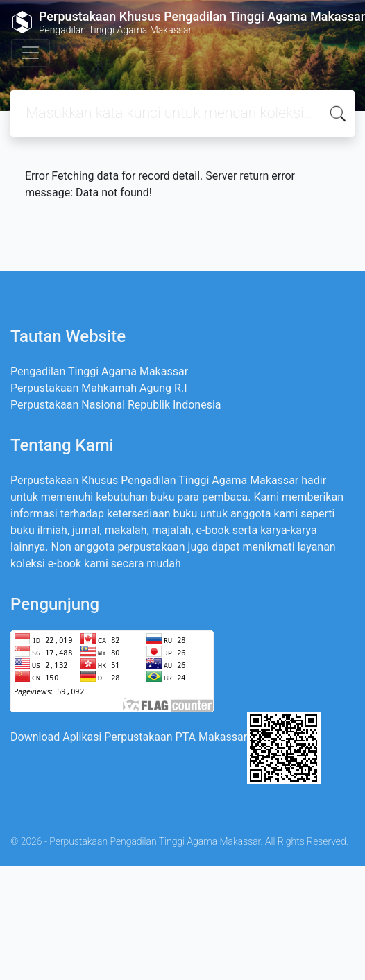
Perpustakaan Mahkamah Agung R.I (99, 388)
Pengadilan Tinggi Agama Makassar (99, 371)
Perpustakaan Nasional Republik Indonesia (116, 405)
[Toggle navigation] (31, 53)
